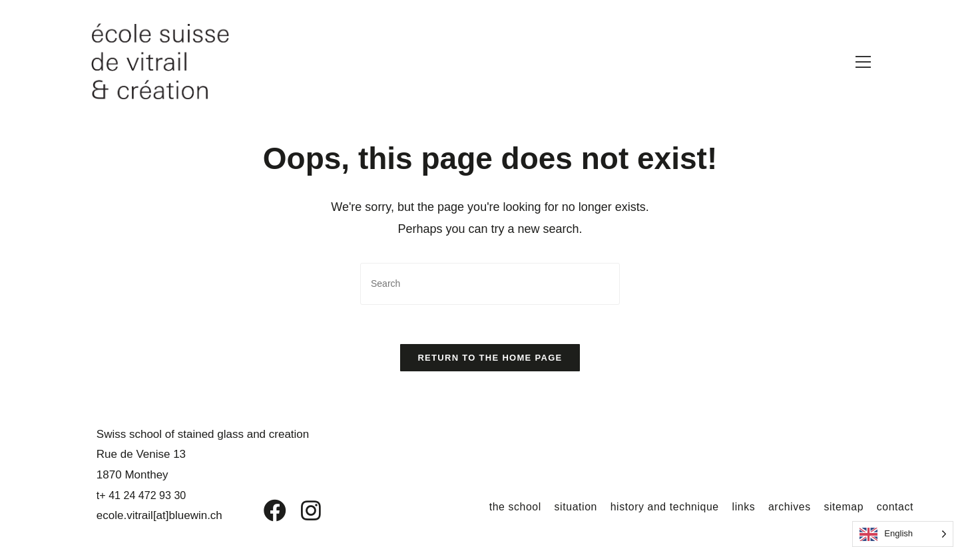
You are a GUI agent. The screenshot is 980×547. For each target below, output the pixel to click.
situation (573, 507)
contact (895, 507)
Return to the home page (490, 358)
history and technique (663, 507)
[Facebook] (265, 512)
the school (512, 507)
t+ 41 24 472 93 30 (141, 496)
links (742, 507)
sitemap (843, 507)
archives (788, 507)
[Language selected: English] (903, 534)
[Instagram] (302, 512)
